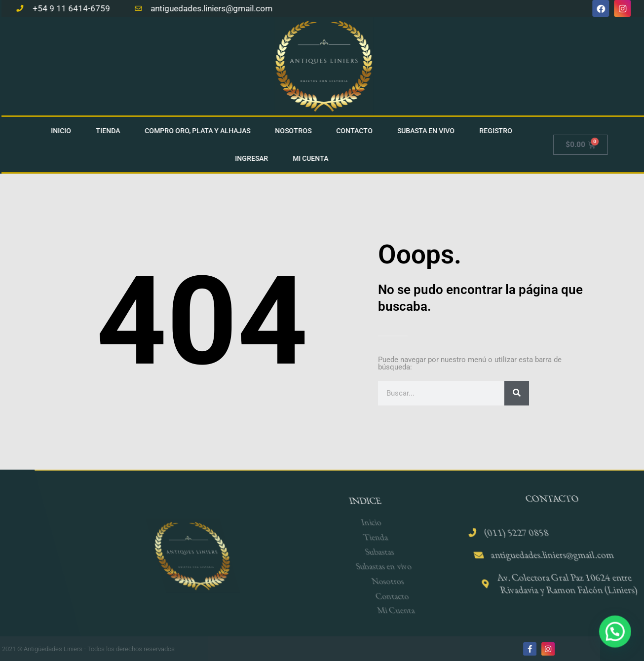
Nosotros (297, 131)
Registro (499, 131)
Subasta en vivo (429, 131)
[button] (619, 641)
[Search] (517, 393)
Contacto (358, 131)
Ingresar (255, 158)
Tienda (111, 131)
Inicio (64, 131)
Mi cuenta (314, 158)
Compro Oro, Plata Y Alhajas (201, 131)
